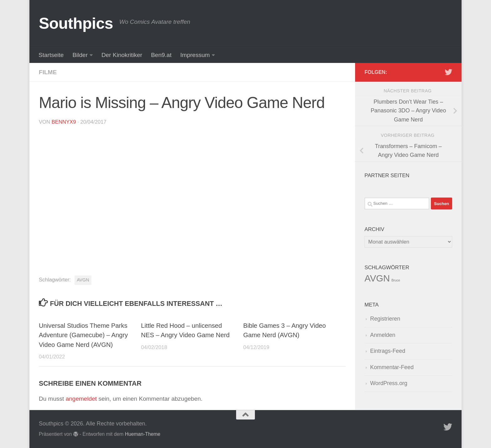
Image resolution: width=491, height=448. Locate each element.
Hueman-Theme (143, 434)
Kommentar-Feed (392, 367)
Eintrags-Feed (388, 351)
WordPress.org (389, 383)
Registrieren (385, 319)
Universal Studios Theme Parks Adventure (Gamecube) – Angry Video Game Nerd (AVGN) (83, 335)
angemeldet (81, 399)
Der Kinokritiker (122, 55)
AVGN (83, 280)
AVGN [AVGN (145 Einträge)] (377, 278)
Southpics (76, 23)
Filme (48, 72)
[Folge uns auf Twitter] (448, 72)
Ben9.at (161, 55)
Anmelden (383, 335)
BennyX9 (64, 122)
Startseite (51, 55)
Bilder (80, 55)
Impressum (195, 55)
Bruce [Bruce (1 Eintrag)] (396, 280)
